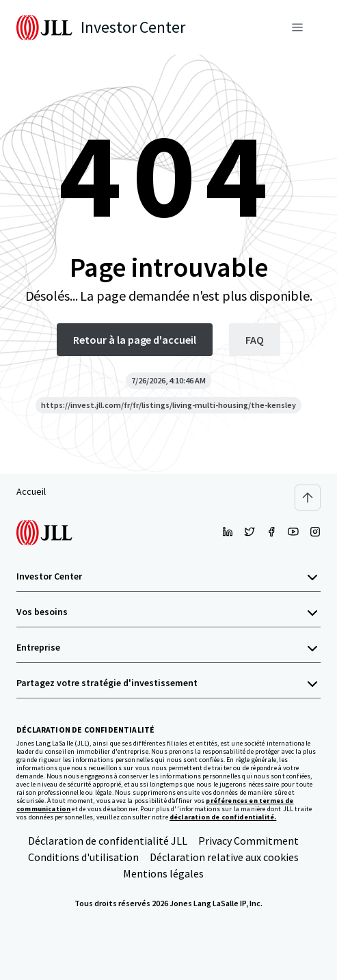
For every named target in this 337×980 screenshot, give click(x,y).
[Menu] (297, 27)
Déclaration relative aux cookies (224, 857)
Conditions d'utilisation (83, 857)
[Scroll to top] (308, 498)
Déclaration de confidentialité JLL (108, 841)
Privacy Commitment (248, 841)
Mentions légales (163, 873)
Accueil (31, 491)
